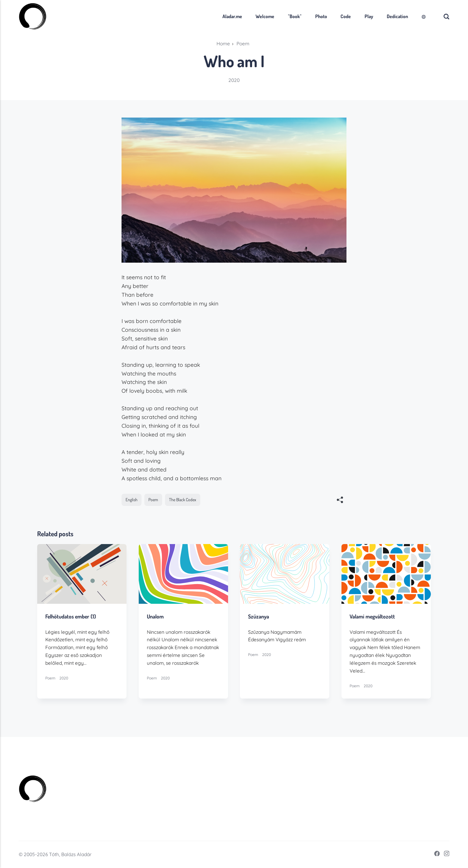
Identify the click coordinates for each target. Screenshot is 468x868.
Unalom (155, 617)
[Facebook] (435, 854)
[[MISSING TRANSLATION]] (340, 501)
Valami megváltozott (372, 617)
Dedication (397, 16)
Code (346, 16)
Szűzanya (259, 617)
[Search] (446, 16)
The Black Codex (183, 500)
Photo (321, 16)
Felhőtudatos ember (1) (71, 617)
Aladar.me (232, 16)
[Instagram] (445, 854)
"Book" (295, 16)
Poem (153, 500)
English (132, 500)
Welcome (265, 16)
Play (369, 16)
